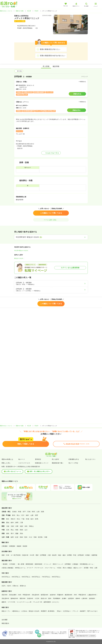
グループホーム (50, 568)
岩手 (24, 512)
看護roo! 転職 (20, 11)
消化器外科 (5, 598)
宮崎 (35, 537)
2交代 (4, 586)
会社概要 (5, 620)
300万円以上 (6, 577)
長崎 (21, 537)
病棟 (3, 555)
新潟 (14, 515)
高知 (21, 533)
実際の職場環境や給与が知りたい (53, 56)
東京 (8, 519)
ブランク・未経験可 (79, 611)
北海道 (14, 512)
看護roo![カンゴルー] (6, 11)
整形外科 (23, 598)
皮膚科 (64, 598)
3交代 (9, 586)
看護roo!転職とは (7, 459)
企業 (96, 568)
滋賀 (21, 526)
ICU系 (32, 555)
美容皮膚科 (13, 595)
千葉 (23, 519)
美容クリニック (58, 564)
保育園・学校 (72, 555)
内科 (20, 595)
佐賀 (17, 537)
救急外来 (25, 555)
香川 (12, 533)
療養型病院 (29, 564)
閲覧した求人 (6, 463)
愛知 (8, 523)
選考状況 (38, 459)
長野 (37, 515)
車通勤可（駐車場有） (48, 611)
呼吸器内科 (26, 595)
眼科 (50, 598)
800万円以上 (56, 577)
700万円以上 (46, 577)
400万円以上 (16, 577)
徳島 (8, 533)
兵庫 (17, 526)
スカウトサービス (24, 463)
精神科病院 (38, 564)
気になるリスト (90, 459)
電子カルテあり (92, 611)
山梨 (32, 515)
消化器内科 (35, 595)
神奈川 (13, 519)
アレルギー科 (38, 602)
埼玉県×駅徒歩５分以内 (21, 251)
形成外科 (30, 598)
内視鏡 (87, 555)
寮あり (59, 611)
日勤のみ (15, 586)
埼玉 (18, 519)
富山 (18, 515)
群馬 (37, 519)
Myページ (22, 459)
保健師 (19, 546)
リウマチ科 (11, 602)
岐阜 (12, 523)
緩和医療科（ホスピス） (52, 602)
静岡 (17, 523)
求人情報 (46, 66)
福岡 (12, 537)
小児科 (37, 598)
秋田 (33, 512)
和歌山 (31, 526)
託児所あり (67, 611)
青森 (20, 512)
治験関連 (94, 555)
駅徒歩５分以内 (19, 258)
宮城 (29, 512)
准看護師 (12, 546)
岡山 (12, 530)
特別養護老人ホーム (86, 564)
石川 (23, 515)
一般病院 (5, 564)
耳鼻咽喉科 (57, 598)
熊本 (26, 537)
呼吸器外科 (82, 595)
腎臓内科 (60, 595)
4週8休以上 (16, 611)
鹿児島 (40, 537)
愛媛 (17, 533)
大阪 (8, 526)
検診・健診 (62, 555)
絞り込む (19, 71)
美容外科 (5, 595)
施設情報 (56, 66)
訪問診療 (81, 555)
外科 (75, 595)
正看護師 (5, 546)
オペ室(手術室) (16, 555)
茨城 (27, 519)
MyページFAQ (73, 463)
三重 (21, 523)
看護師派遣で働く (58, 463)
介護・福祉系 (52, 555)
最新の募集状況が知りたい (50, 49)
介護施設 (75, 564)
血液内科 (53, 595)
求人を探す (55, 459)
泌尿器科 (71, 598)
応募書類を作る (74, 459)
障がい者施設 (67, 568)
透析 (37, 555)
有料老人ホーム (20, 568)
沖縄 (46, 537)
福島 (43, 512)
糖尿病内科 (69, 595)
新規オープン (6, 611)
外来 (8, 555)
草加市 (36, 11)
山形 (38, 512)
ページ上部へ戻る (51, 220)
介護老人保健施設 (8, 568)
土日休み (24, 611)
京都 (12, 526)
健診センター (78, 568)
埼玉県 (29, 11)
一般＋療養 (20, 564)
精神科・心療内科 (81, 598)
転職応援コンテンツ (42, 463)
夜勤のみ (23, 586)
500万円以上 (26, 577)
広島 (8, 530)
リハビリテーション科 (24, 602)
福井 (27, 515)
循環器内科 (44, 595)
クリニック (47, 564)
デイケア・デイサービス (35, 568)
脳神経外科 (14, 598)
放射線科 (92, 598)
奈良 (26, 526)
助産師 (25, 546)
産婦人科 (44, 598)
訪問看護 (43, 555)
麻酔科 (4, 602)
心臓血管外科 (92, 595)
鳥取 (17, 530)
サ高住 (59, 568)
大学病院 (12, 564)
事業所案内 (5, 623)
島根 (21, 530)
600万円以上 (36, 577)
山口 (26, 530)
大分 (30, 537)
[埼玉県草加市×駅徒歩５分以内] (51, 237)
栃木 (32, 519)
